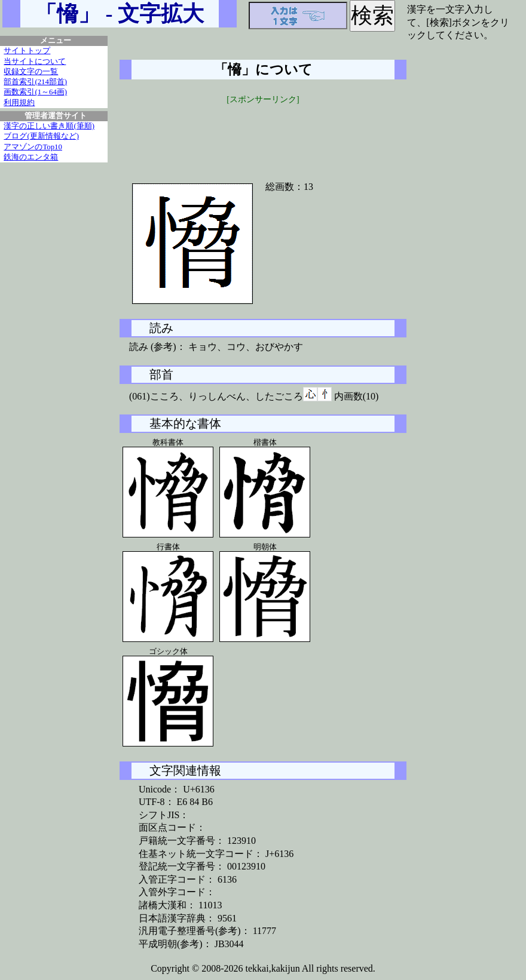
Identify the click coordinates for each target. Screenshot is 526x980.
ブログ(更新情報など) (41, 136)
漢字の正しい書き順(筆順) (49, 126)
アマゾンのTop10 (33, 147)
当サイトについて (35, 62)
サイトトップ (27, 51)
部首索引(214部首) (35, 82)
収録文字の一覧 (31, 72)
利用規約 (19, 103)
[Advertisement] (263, 136)
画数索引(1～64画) (35, 92)
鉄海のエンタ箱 (31, 157)
